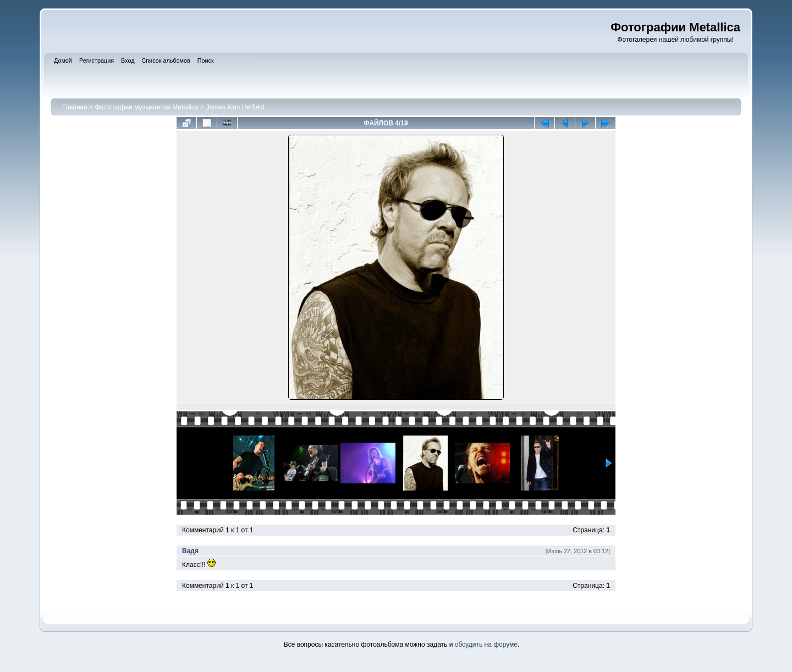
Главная (75, 107)
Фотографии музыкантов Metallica (146, 107)
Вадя (190, 551)
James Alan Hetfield (235, 107)
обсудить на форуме (486, 645)
